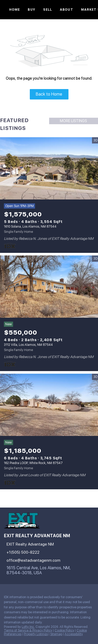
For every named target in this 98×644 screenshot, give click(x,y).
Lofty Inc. (28, 627)
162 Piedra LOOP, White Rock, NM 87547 (33, 463)
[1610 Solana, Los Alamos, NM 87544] (49, 168)
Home (15, 10)
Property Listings (36, 634)
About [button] (67, 10)
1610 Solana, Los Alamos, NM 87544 (30, 227)
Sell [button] (48, 10)
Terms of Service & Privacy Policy (28, 630)
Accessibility (74, 634)
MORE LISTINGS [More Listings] (73, 121)
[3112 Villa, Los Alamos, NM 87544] (49, 287)
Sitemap (56, 634)
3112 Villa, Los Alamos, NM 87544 (28, 345)
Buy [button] (31, 10)
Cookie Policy (64, 630)
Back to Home (49, 94)
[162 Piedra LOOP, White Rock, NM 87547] (49, 405)
